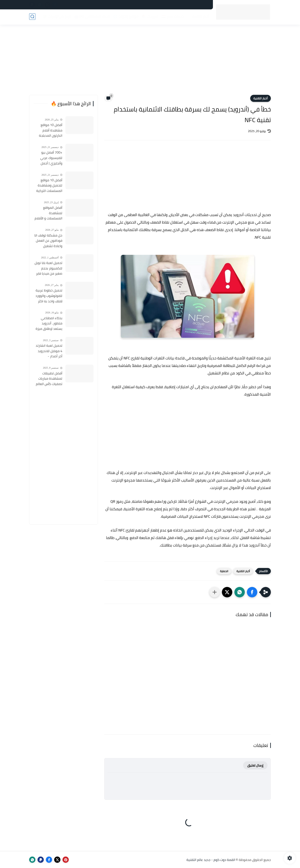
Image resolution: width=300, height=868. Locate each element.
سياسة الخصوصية (197, 5)
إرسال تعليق (255, 765)
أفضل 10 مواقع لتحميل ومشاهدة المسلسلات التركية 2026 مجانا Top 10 (49, 186)
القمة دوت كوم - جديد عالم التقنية (211, 860)
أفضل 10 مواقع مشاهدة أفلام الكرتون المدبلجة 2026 (51, 130)
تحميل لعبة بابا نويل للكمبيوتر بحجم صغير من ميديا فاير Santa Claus (48, 268)
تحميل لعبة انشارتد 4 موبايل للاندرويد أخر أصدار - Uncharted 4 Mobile (49, 351)
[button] (252, 592)
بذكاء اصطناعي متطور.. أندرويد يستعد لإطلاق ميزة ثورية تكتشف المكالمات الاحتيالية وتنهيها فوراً (49, 324)
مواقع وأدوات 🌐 (125, 17)
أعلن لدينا (137, 5)
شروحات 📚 (149, 17)
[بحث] (32, 17)
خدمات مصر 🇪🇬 (172, 17)
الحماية (224, 571)
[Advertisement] (150, 63)
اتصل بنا (176, 5)
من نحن (121, 5)
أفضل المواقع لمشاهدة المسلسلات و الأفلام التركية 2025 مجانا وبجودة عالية (48, 213)
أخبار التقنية (261, 98)
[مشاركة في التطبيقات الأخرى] (215, 592)
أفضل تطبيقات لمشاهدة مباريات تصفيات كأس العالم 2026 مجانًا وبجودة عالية (49, 379)
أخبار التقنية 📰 (197, 17)
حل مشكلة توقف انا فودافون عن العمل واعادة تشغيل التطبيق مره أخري (48, 241)
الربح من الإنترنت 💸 (56, 17)
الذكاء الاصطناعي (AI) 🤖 (92, 17)
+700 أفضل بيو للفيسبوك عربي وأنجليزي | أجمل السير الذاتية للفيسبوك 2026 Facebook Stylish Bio (48, 158)
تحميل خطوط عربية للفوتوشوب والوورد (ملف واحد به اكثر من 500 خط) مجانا (49, 296)
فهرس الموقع (157, 5)
